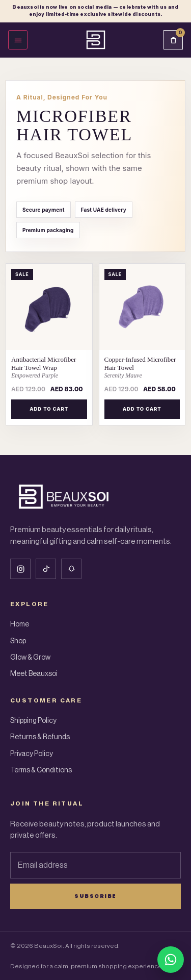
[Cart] (173, 40)
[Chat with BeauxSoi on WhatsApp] (171, 960)
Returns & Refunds (40, 737)
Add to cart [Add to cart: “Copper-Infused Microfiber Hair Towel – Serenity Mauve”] (142, 409)
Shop (18, 641)
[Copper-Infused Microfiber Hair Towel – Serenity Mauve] (142, 307)
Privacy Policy (32, 754)
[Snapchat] (71, 569)
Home (20, 624)
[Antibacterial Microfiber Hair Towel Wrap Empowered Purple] (49, 368)
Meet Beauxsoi (34, 674)
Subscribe (95, 896)
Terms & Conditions (41, 770)
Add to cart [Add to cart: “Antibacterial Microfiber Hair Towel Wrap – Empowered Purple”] (49, 409)
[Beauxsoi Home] (95, 40)
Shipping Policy (33, 721)
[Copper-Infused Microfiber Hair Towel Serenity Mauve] (142, 368)
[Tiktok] (46, 569)
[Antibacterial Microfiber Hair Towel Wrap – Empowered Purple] (49, 307)
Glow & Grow (30, 658)
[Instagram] (20, 569)
